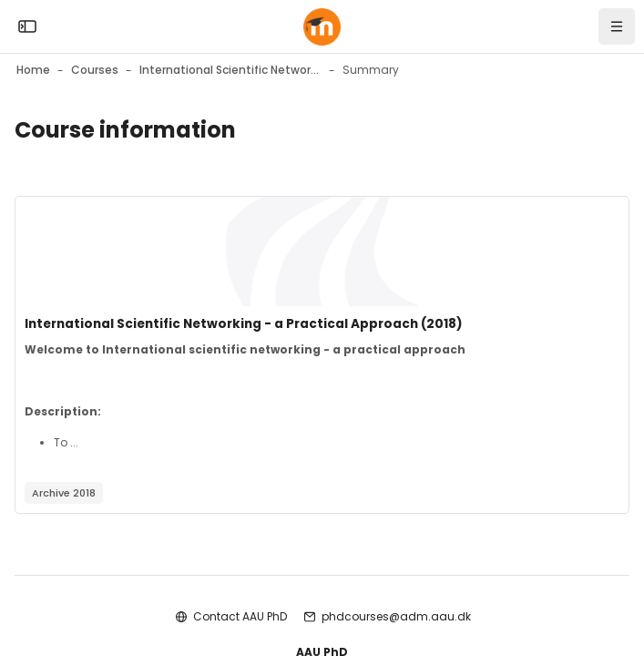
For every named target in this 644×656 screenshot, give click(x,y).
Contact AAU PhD (240, 616)
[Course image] (322, 251)
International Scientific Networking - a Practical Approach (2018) (244, 324)
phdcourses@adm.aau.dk (396, 616)
